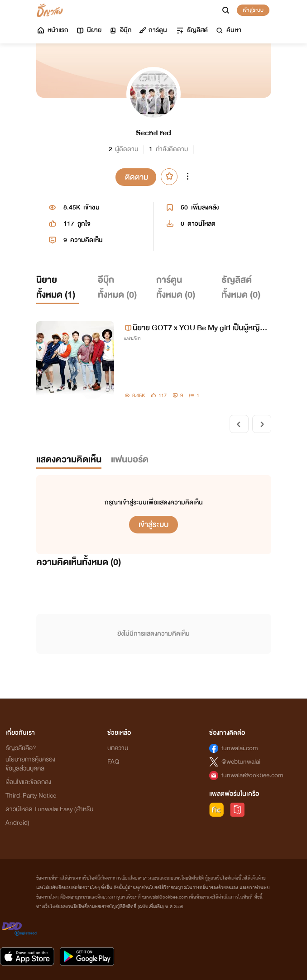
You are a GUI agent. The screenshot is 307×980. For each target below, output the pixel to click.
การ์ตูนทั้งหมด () (176, 288)
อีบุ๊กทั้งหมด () (117, 288)
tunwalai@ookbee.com (252, 775)
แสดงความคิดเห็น (69, 459)
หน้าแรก (52, 30)
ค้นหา (228, 30)
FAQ (113, 762)
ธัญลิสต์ (192, 30)
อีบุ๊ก (120, 30)
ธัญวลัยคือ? (21, 748)
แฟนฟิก (132, 338)
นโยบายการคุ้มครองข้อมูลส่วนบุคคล (30, 764)
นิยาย (89, 30)
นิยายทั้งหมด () (56, 288)
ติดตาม (137, 177)
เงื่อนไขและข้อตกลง (28, 782)
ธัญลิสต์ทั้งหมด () (241, 288)
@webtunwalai (241, 762)
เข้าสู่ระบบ (253, 10)
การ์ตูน (153, 30)
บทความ (118, 748)
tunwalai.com (240, 748)
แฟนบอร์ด (130, 459)
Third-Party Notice (31, 796)
